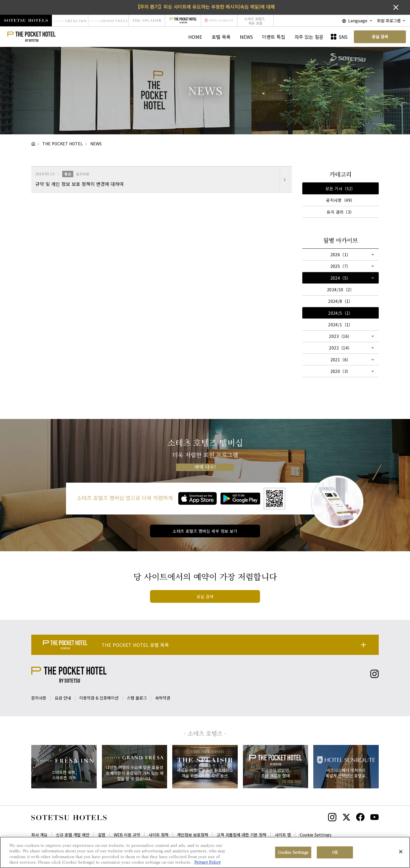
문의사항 (39, 698)
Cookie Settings (316, 835)
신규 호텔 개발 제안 (73, 835)
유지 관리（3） (340, 212)
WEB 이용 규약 (127, 835)
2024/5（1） (341, 313)
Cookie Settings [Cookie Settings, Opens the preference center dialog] (293, 853)
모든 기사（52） (341, 188)
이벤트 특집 (274, 37)
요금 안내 (63, 698)
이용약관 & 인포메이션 (99, 698)
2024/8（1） (341, 301)
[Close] (401, 852)
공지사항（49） (340, 200)
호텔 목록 (221, 37)
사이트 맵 (283, 835)
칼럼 (102, 835)
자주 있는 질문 (309, 37)
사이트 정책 (159, 835)
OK (335, 853)
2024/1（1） (341, 325)
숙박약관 (163, 698)
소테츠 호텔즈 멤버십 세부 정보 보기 (205, 531)
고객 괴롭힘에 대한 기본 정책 (241, 835)
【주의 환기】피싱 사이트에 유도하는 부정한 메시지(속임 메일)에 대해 (205, 7)
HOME (195, 37)
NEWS (246, 37)
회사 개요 (39, 835)
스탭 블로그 (137, 698)
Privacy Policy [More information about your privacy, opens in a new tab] (207, 863)
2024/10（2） (341, 290)
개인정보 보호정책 (193, 835)
